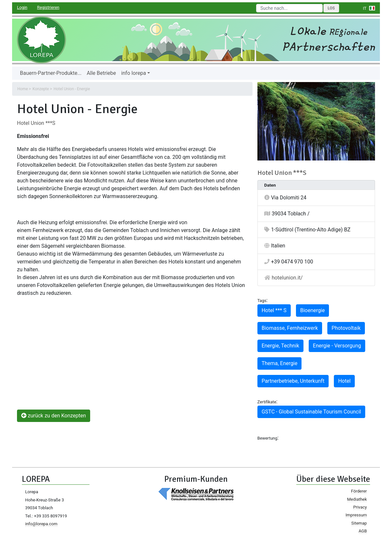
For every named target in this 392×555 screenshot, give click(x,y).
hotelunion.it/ (287, 278)
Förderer (359, 491)
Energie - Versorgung (337, 346)
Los (331, 8)
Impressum (356, 515)
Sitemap (359, 523)
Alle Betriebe (101, 73)
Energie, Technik (280, 346)
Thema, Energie (280, 363)
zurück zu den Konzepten (54, 416)
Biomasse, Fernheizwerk (290, 328)
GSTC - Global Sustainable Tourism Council (311, 412)
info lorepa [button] (134, 73)
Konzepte (41, 89)
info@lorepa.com (41, 524)
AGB (363, 531)
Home (23, 89)
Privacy (360, 507)
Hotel (344, 381)
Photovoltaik (346, 328)
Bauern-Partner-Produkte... (51, 73)
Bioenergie (312, 310)
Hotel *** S (274, 310)
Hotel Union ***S (36, 123)
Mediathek (357, 499)
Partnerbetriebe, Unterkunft (293, 381)
